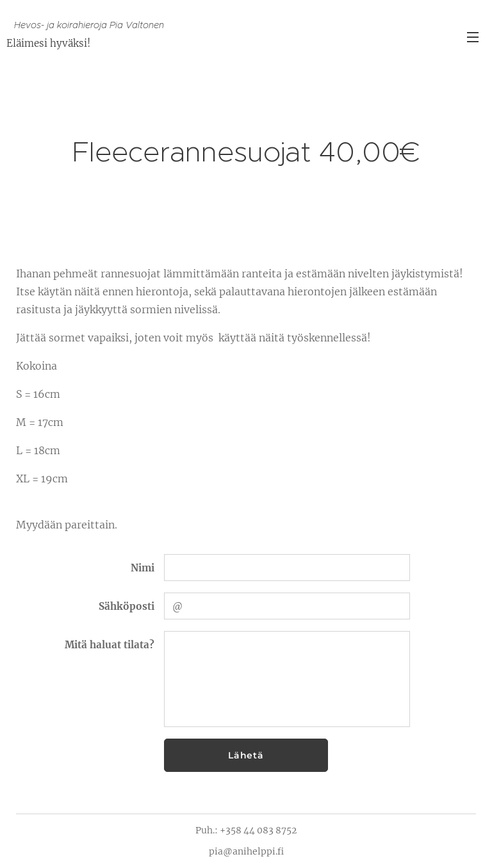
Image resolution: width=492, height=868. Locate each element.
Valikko (473, 37)
